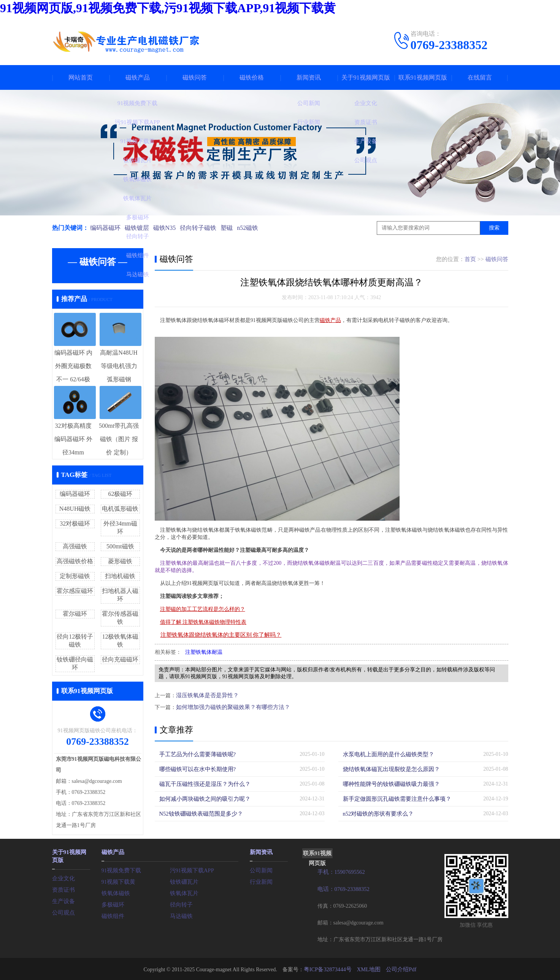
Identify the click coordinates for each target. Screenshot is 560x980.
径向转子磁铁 (201, 228)
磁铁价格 (252, 77)
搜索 (494, 228)
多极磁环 (112, 904)
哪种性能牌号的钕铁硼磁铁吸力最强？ (388, 783)
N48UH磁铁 (75, 509)
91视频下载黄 (117, 881)
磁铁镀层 (138, 228)
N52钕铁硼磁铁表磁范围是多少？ (198, 813)
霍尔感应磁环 (75, 591)
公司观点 (63, 911)
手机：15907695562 (340, 872)
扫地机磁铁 (120, 576)
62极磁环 (120, 494)
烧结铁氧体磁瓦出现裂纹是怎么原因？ (388, 769)
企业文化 (63, 877)
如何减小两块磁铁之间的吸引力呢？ (202, 798)
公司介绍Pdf (399, 968)
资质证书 (63, 888)
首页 (470, 259)
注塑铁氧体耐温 (204, 652)
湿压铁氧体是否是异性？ (205, 695)
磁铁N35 (167, 228)
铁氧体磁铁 (115, 892)
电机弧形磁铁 (120, 509)
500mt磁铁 (120, 546)
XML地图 (369, 968)
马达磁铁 (181, 915)
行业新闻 (260, 881)
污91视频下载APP (191, 869)
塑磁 (231, 228)
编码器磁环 (105, 228)
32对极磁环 (75, 523)
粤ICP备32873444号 (329, 968)
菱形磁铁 (120, 561)
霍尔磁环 (75, 614)
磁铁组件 (112, 915)
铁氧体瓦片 (183, 892)
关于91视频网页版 (366, 77)
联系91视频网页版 (423, 77)
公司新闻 (260, 869)
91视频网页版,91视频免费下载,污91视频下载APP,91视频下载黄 (168, 8)
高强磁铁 (75, 546)
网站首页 (81, 77)
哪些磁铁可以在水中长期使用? (195, 769)
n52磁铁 (253, 228)
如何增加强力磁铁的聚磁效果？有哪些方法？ (229, 707)
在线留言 (480, 77)
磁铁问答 (195, 77)
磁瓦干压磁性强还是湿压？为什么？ (202, 783)
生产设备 (63, 900)
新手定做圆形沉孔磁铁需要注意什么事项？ (393, 798)
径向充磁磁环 (120, 659)
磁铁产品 (138, 77)
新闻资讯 (309, 77)
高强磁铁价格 (75, 561)
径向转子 (181, 904)
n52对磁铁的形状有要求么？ (376, 813)
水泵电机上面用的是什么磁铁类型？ (385, 754)
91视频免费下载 (120, 869)
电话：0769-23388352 (342, 888)
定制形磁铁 (75, 576)
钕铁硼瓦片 (183, 881)
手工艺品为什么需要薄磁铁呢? (195, 754)
